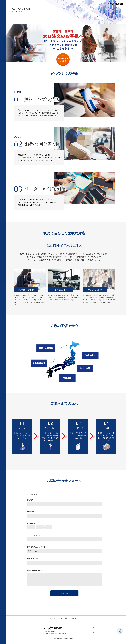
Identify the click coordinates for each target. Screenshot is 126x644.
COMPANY (69, 618)
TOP (48, 618)
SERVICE (61, 618)
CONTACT (75, 630)
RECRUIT (77, 618)
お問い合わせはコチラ (63, 60)
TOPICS (54, 618)
